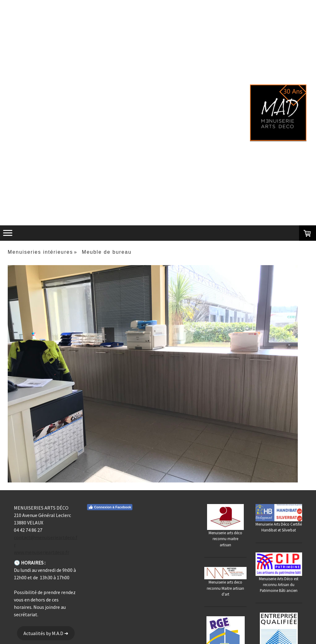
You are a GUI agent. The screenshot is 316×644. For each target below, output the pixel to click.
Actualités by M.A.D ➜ (46, 633)
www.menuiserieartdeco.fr (42, 552)
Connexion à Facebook (110, 507)
